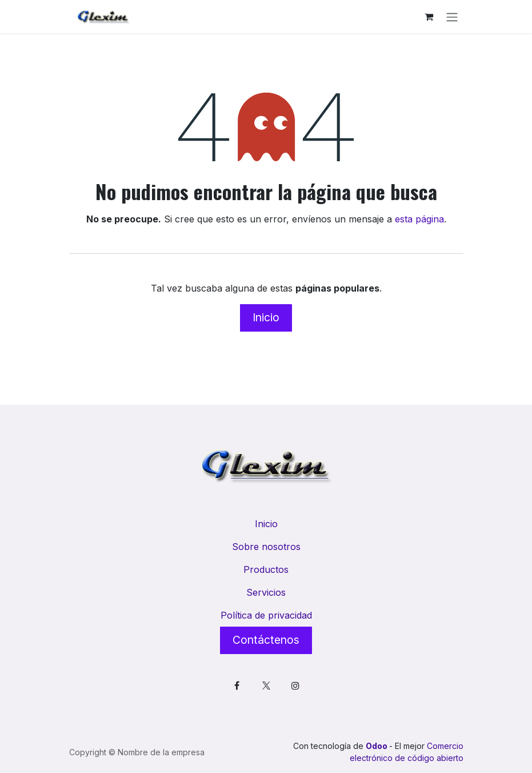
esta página (419, 219)
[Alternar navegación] (452, 17)
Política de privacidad (266, 615)
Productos (266, 569)
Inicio (266, 317)
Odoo (377, 746)
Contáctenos (266, 640)
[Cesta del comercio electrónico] (429, 17)
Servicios (266, 592)
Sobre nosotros (266, 547)
